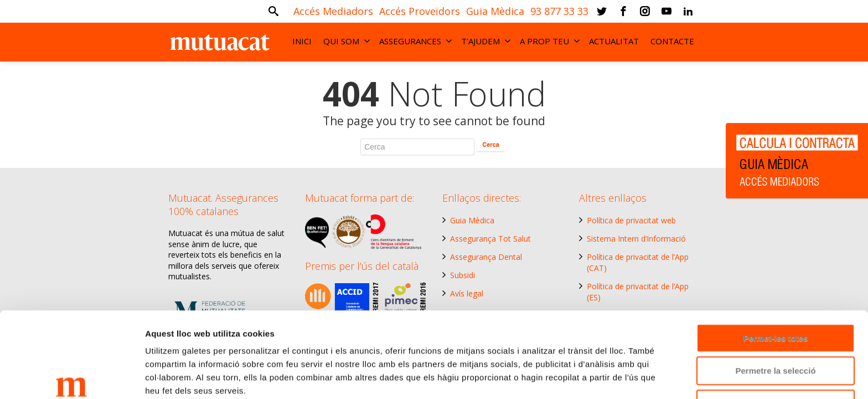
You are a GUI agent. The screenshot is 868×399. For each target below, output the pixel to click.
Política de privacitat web (631, 220)
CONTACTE (672, 41)
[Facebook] (623, 11)
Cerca (491, 145)
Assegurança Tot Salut (490, 239)
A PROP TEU (550, 41)
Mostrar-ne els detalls (188, 377)
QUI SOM (347, 41)
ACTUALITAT (614, 41)
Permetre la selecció (775, 305)
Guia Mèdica (472, 220)
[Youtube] (666, 11)
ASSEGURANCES (416, 41)
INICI (302, 41)
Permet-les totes (776, 272)
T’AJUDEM (486, 41)
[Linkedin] (688, 11)
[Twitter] (602, 11)
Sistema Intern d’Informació (636, 239)
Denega (776, 338)
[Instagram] (645, 11)
